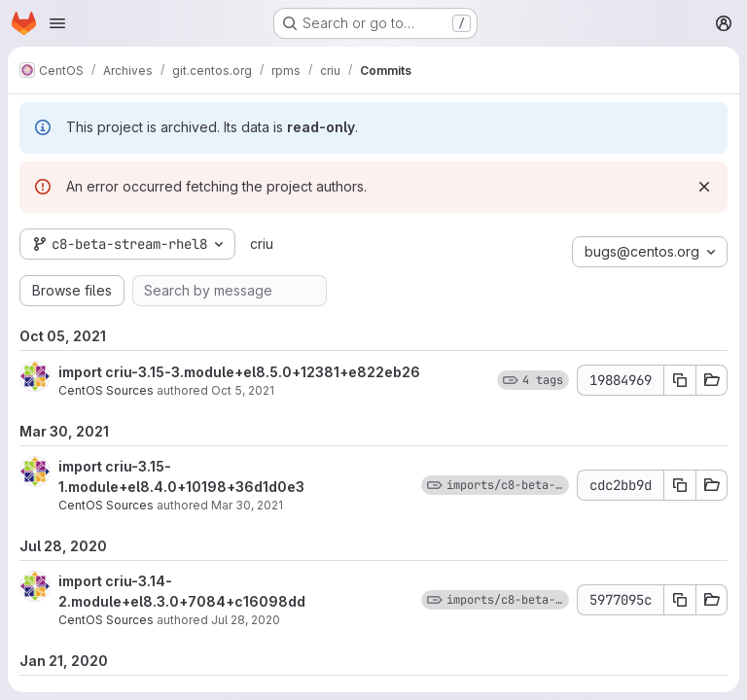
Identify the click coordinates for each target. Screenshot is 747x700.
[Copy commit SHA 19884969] (680, 380)
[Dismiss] (704, 187)
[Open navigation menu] (57, 23)
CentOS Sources (106, 390)
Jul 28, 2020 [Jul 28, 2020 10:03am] (246, 620)
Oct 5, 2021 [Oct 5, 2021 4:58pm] (243, 390)
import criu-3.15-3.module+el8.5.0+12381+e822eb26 (239, 372)
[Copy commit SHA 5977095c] (680, 600)
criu (262, 244)
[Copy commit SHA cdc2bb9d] (680, 485)
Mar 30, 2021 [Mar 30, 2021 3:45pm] (247, 505)
